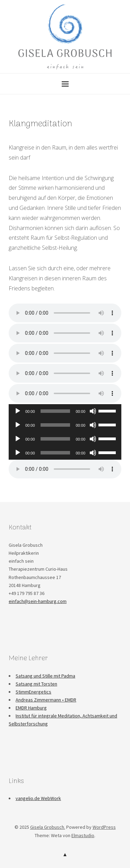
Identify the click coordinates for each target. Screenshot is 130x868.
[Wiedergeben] (18, 411)
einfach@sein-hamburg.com (38, 601)
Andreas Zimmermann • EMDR (46, 700)
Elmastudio (83, 835)
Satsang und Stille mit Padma (45, 676)
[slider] (55, 411)
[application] (65, 411)
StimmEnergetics (33, 692)
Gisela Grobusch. (48, 827)
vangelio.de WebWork (38, 798)
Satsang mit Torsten (36, 684)
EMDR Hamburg (31, 708)
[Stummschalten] (93, 411)
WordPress (104, 827)
